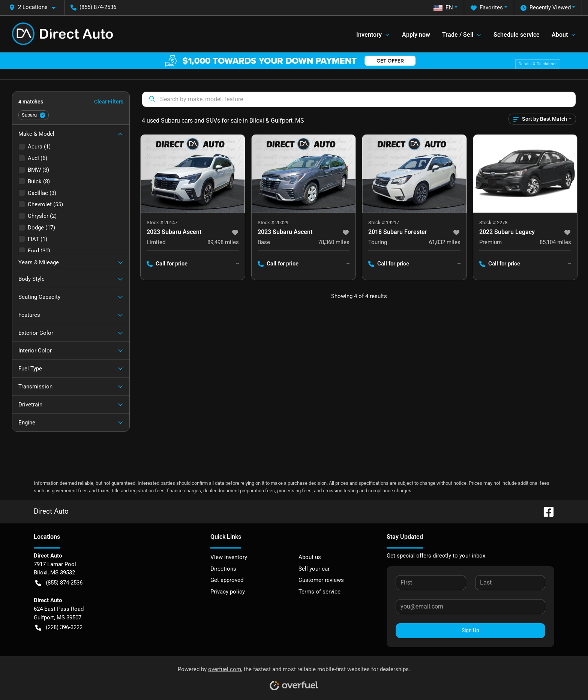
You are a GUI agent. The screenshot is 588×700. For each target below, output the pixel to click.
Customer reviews (321, 580)
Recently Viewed (546, 8)
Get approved (227, 580)
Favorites (487, 8)
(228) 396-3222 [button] (59, 627)
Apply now (416, 35)
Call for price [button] (167, 264)
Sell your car (314, 569)
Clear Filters (109, 102)
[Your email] (470, 607)
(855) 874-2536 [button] (93, 7)
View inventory (229, 557)
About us (310, 557)
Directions (223, 569)
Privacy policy (228, 592)
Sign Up (470, 630)
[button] (35, 7)
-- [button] (237, 264)
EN (443, 7)
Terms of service (319, 592)
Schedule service (517, 35)
